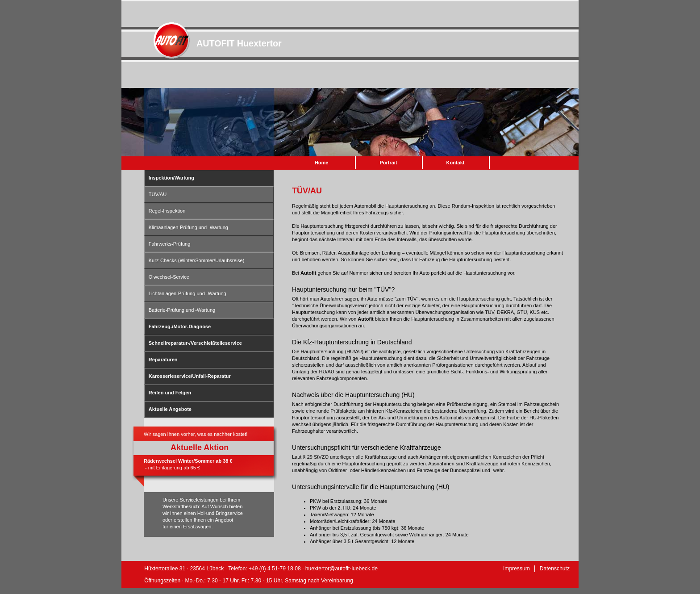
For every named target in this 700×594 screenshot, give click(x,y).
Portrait (388, 163)
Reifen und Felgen (170, 393)
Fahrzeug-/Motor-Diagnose (180, 326)
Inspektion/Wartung (171, 178)
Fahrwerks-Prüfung (170, 244)
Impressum (517, 569)
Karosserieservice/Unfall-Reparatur (190, 376)
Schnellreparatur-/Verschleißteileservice (195, 343)
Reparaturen (163, 360)
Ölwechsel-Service (169, 277)
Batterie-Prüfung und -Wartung (182, 310)
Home (322, 163)
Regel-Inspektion (167, 211)
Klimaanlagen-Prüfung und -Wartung (188, 227)
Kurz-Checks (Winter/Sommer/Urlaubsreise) (197, 260)
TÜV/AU (158, 194)
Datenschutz (555, 569)
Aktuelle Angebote (170, 409)
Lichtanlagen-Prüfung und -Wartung (187, 293)
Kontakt (456, 163)
